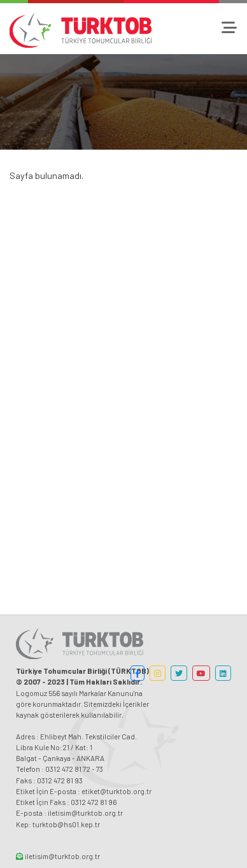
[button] (138, 673)
